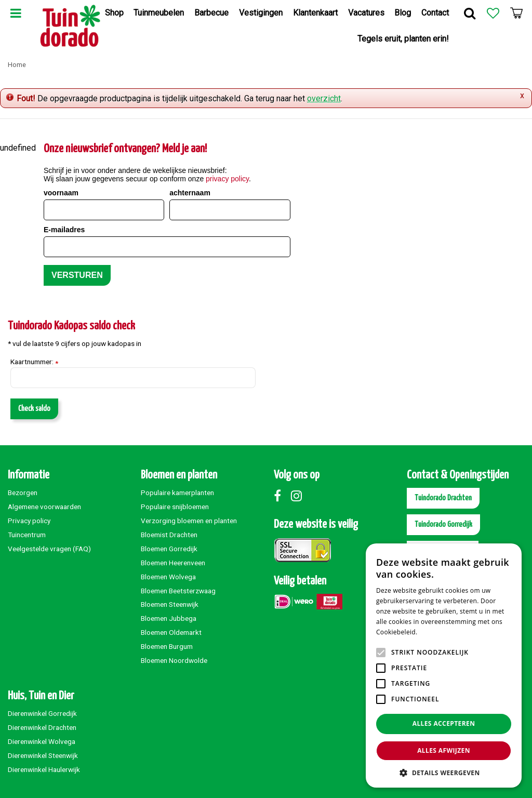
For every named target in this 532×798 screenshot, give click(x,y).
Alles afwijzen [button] (444, 750)
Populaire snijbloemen (175, 507)
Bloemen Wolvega (168, 577)
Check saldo (34, 409)
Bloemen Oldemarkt (171, 632)
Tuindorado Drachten (443, 498)
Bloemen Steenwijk (170, 604)
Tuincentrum (27, 535)
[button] (444, 772)
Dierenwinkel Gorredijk (42, 713)
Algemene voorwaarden (44, 507)
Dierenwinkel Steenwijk (43, 755)
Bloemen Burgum (167, 646)
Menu (16, 13)
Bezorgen (23, 493)
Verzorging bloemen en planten (189, 521)
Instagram (299, 496)
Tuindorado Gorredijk (443, 524)
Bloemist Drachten (169, 535)
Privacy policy (29, 521)
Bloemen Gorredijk (169, 549)
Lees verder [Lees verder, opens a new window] (437, 632)
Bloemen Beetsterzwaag (178, 591)
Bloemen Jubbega (169, 618)
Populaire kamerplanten (177, 493)
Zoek (470, 13)
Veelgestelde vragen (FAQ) (49, 549)
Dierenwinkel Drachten (42, 727)
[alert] (444, 666)
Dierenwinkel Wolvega (42, 741)
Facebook (282, 496)
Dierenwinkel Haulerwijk (44, 769)
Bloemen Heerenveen (173, 563)
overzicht (324, 98)
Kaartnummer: (34, 362)
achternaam (190, 193)
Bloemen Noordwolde (174, 660)
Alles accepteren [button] (444, 723)
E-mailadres (64, 230)
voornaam (61, 193)
